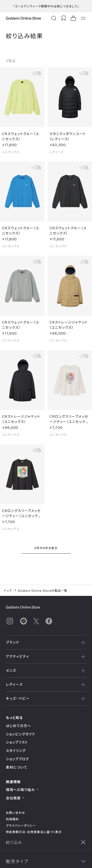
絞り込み (24, 859)
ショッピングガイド (20, 734)
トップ (8, 590)
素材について (17, 767)
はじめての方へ (19, 726)
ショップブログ (17, 759)
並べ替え (68, 859)
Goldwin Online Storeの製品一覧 (43, 590)
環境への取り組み (22, 790)
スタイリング (16, 751)
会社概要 (15, 798)
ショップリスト (17, 742)
